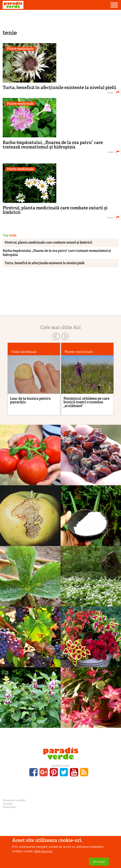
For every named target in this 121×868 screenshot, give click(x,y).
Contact (8, 804)
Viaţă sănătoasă (24, 352)
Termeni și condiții (14, 800)
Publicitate (9, 807)
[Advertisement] (61, 19)
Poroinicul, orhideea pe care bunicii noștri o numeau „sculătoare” (86, 402)
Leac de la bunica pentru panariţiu (30, 400)
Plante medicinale (20, 49)
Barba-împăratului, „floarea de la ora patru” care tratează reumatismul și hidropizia (53, 145)
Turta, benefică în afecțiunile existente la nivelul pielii (59, 87)
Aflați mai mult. (44, 851)
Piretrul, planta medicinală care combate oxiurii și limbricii (55, 210)
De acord (99, 862)
